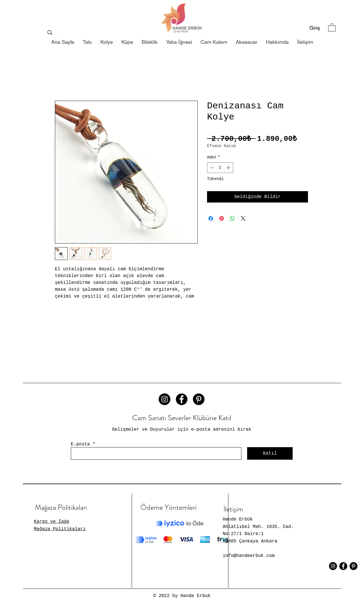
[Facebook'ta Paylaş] (211, 218)
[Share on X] (243, 218)
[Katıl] (270, 453)
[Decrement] (211, 168)
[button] (332, 27)
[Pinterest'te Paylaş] (222, 218)
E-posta (80, 444)
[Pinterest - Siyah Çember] (199, 399)
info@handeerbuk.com (249, 556)
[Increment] (229, 168)
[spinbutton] (220, 168)
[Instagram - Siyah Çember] (165, 399)
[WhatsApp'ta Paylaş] (232, 218)
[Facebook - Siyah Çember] (182, 399)
